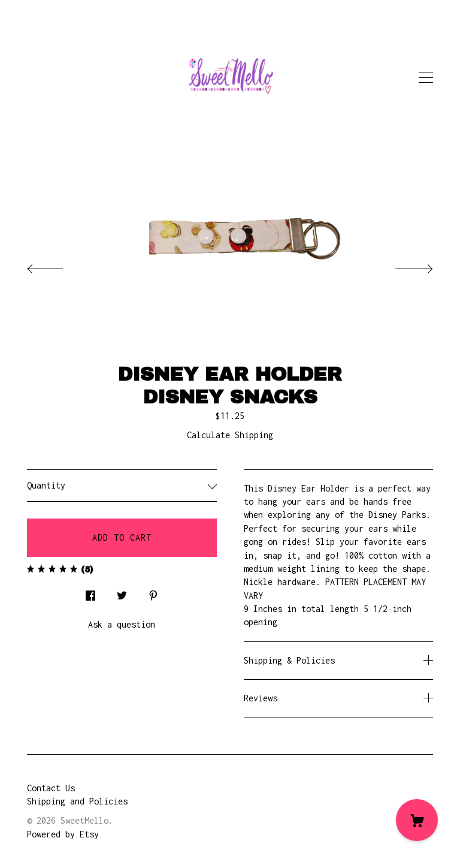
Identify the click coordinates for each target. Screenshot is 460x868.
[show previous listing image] (57, 266)
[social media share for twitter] (122, 593)
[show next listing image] (403, 266)
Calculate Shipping (230, 435)
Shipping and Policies (77, 801)
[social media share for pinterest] (153, 593)
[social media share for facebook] (90, 593)
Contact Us (51, 788)
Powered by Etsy (63, 834)
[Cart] (417, 820)
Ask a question (122, 624)
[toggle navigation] (426, 78)
